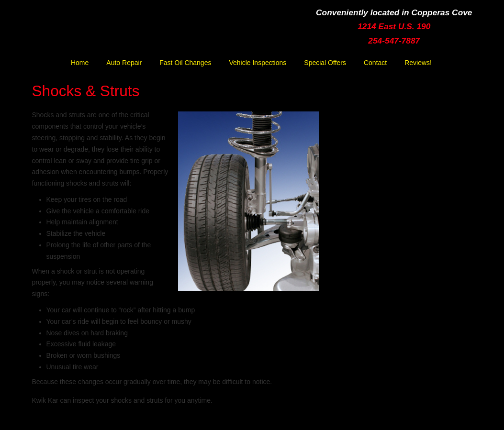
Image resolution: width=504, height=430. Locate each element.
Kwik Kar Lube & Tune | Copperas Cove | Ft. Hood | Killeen (121, 32)
